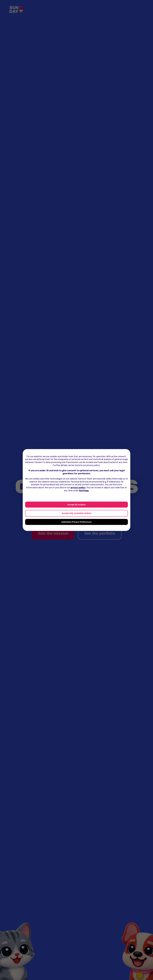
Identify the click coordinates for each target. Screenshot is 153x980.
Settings (84, 491)
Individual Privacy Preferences (76, 522)
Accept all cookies (76, 505)
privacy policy (78, 488)
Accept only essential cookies (76, 513)
